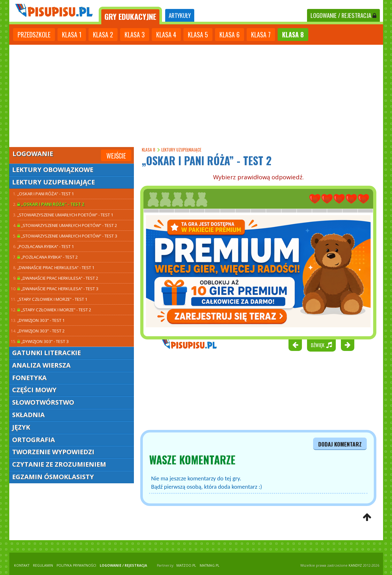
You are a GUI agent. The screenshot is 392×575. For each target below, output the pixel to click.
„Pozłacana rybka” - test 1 (46, 246)
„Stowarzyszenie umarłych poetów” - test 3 (67, 236)
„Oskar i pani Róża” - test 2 (51, 204)
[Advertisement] (196, 96)
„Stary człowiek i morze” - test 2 (54, 310)
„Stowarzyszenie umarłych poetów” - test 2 (67, 225)
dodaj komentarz (340, 444)
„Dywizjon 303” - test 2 (41, 331)
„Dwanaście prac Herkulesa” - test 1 (56, 268)
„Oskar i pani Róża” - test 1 (46, 194)
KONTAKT (22, 565)
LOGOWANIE (343, 15)
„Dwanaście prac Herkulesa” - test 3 (58, 289)
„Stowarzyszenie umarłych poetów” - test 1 (65, 215)
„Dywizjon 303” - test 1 (41, 320)
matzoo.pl (186, 565)
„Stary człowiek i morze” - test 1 (52, 299)
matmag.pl (210, 565)
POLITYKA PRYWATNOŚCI (76, 565)
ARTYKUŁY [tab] (180, 15)
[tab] (130, 16)
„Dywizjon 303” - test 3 (43, 341)
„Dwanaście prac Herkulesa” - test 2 (58, 278)
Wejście (116, 156)
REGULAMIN (43, 565)
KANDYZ (355, 565)
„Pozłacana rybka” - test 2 (48, 257)
